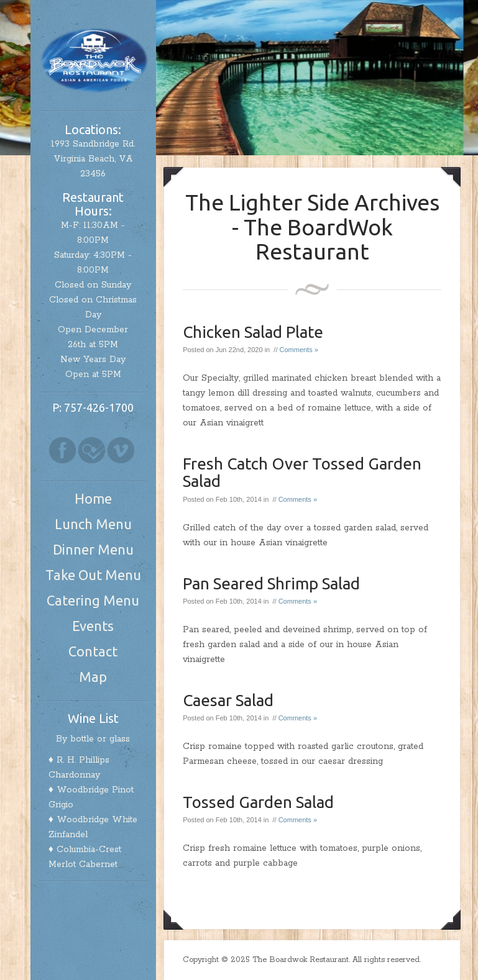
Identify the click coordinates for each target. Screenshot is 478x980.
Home (93, 498)
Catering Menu (93, 600)
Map (93, 677)
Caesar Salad (228, 700)
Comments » (299, 350)
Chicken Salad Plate (253, 332)
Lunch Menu (93, 524)
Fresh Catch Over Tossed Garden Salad (302, 473)
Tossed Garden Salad (258, 802)
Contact (93, 651)
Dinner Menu (93, 549)
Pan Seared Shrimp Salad (271, 583)
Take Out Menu (93, 575)
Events (93, 626)
